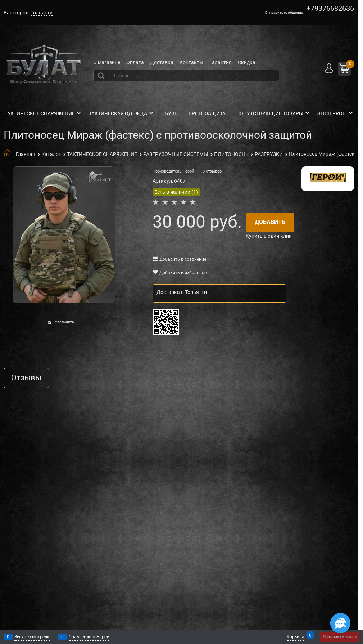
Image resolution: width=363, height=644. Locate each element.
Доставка (162, 62)
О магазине (107, 62)
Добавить (270, 222)
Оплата (135, 62)
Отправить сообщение (284, 12)
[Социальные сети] (340, 623)
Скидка (247, 62)
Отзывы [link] (26, 378)
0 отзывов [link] (212, 171)
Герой (189, 171)
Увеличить (64, 322)
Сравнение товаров (89, 637)
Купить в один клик (269, 236)
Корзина (296, 636)
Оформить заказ (340, 637)
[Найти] (102, 76)
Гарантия (221, 62)
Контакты (191, 62)
